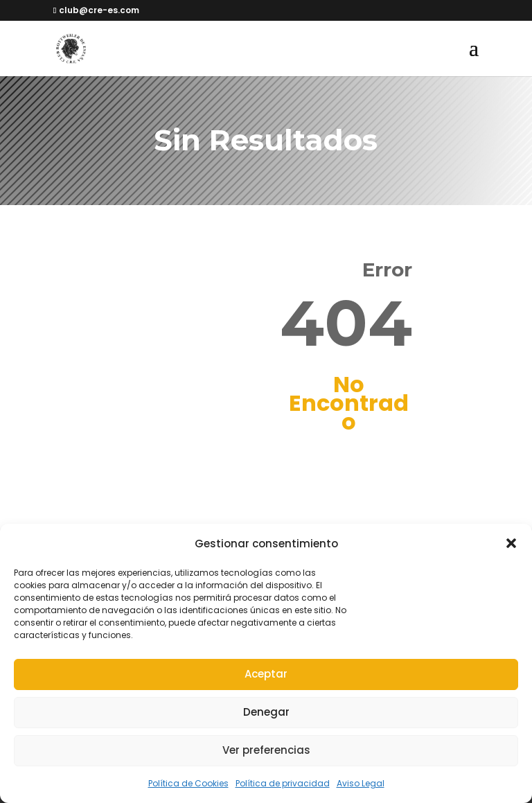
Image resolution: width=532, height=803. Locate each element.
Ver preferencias (266, 750)
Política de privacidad (283, 783)
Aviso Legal (361, 783)
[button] (511, 543)
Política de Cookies (188, 783)
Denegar (266, 712)
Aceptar (266, 674)
